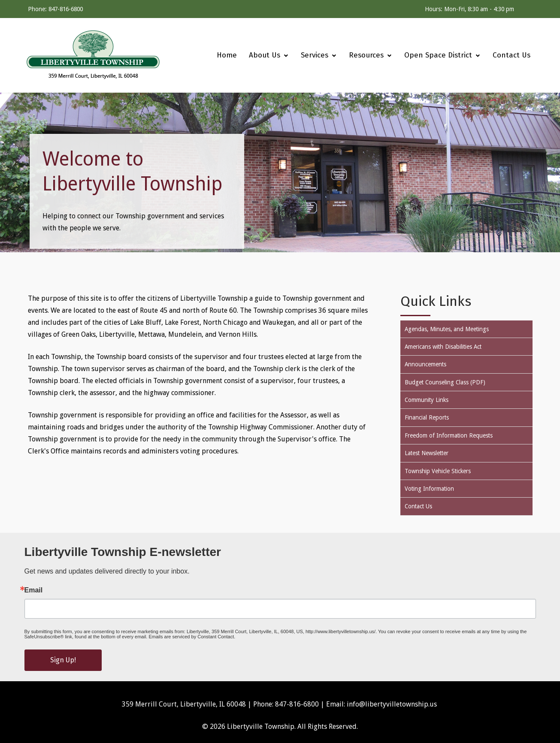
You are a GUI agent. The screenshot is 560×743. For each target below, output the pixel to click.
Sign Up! (63, 660)
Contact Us (418, 506)
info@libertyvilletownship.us (392, 704)
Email (34, 590)
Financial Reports (427, 417)
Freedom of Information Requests (449, 435)
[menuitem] (223, 55)
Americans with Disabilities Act (443, 347)
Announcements (425, 364)
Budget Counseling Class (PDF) (445, 382)
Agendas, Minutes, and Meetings (447, 329)
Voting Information (429, 489)
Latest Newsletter (427, 453)
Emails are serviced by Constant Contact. (192, 637)
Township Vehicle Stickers (438, 471)
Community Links (427, 400)
